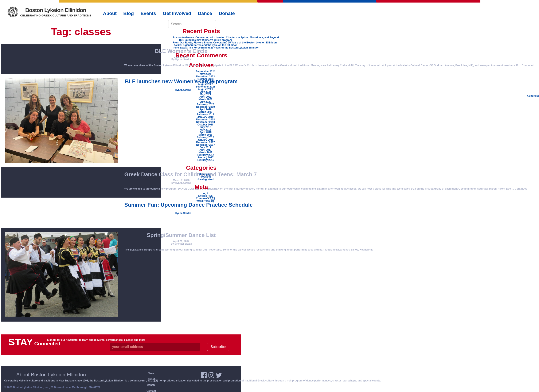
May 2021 (205, 94)
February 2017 (205, 155)
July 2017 (206, 147)
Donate (151, 385)
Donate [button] (227, 13)
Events (148, 13)
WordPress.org (206, 201)
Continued (528, 65)
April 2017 (205, 150)
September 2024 (206, 71)
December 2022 (206, 82)
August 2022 (205, 84)
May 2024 (205, 74)
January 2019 (206, 117)
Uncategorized (205, 179)
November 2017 (205, 145)
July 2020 (206, 102)
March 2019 (205, 112)
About (151, 379)
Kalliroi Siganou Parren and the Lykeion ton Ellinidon (205, 45)
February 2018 (205, 137)
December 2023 (206, 77)
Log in (206, 193)
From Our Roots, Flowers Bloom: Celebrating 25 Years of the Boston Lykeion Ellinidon (225, 43)
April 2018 (205, 132)
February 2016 (205, 160)
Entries (205, 196)
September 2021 (206, 87)
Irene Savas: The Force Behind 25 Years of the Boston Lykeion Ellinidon (216, 48)
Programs (206, 177)
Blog (129, 13)
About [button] (110, 13)
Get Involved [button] (177, 13)
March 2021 (205, 99)
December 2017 (206, 142)
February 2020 (205, 104)
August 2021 (205, 89)
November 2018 (205, 122)
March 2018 (205, 135)
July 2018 (206, 127)
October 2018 (206, 125)
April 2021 (205, 97)
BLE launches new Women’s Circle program (205, 40)
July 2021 (206, 92)
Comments (206, 199)
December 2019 (206, 107)
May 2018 (205, 130)
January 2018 (206, 140)
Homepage (205, 174)
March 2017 (205, 152)
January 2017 (206, 158)
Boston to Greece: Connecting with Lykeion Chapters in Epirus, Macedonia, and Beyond (226, 38)
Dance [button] (205, 13)
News (151, 373)
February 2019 (205, 115)
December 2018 (206, 120)
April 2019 (205, 109)
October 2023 (206, 79)
